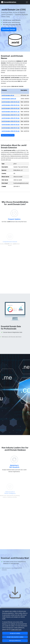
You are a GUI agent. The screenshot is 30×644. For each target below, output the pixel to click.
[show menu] (27, 2)
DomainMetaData (9, 2)
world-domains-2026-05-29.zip (11, 121)
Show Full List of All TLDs (8, 135)
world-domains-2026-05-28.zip (11, 125)
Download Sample (9, 29)
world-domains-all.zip (8, 95)
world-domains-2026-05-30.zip (11, 118)
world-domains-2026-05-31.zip (11, 115)
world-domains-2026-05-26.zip (11, 131)
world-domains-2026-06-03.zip (11, 105)
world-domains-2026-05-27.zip (11, 128)
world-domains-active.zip (9, 99)
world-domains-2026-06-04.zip (11, 102)
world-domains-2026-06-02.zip (11, 108)
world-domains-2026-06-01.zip (11, 112)
